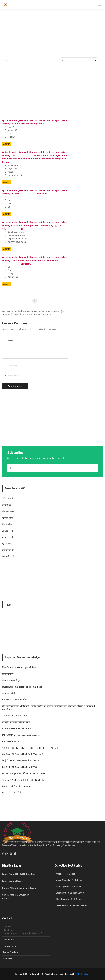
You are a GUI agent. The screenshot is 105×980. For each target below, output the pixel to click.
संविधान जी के (8, 550)
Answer (7, 144)
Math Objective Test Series (68, 887)
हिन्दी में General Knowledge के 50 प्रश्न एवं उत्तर (23, 761)
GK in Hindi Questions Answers (17, 786)
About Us (7, 959)
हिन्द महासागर (8, 674)
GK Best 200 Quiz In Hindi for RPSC (19, 767)
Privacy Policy (10, 946)
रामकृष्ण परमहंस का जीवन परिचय (16, 722)
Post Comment (15, 386)
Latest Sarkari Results (13, 881)
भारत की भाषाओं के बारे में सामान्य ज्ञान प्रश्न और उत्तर (24, 780)
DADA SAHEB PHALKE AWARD (17, 729)
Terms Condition (11, 952)
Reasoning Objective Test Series (71, 905)
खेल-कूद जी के (8, 512)
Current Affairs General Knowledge (19, 888)
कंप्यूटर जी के (8, 518)
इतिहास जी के (8, 531)
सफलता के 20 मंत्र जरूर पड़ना (15, 716)
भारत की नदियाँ (8, 693)
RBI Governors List (11, 741)
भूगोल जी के (7, 544)
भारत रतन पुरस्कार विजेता (13, 793)
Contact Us (8, 940)
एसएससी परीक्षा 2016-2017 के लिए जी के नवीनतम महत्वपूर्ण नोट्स (30, 748)
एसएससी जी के (8, 556)
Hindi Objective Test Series (69, 899)
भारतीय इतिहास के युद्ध (12, 680)
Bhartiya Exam (84, 974)
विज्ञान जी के (7, 524)
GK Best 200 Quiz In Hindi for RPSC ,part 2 (23, 754)
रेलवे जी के (6, 505)
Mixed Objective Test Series (69, 880)
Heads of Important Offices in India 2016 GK (24, 773)
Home (7, 61)
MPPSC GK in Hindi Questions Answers (21, 735)
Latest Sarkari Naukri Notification (19, 874)
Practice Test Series (65, 874)
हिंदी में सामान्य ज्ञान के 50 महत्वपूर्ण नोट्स (19, 668)
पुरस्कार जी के (8, 537)
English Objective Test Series (70, 893)
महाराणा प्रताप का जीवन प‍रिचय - (16, 700)
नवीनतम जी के (8, 499)
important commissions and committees (22, 687)
